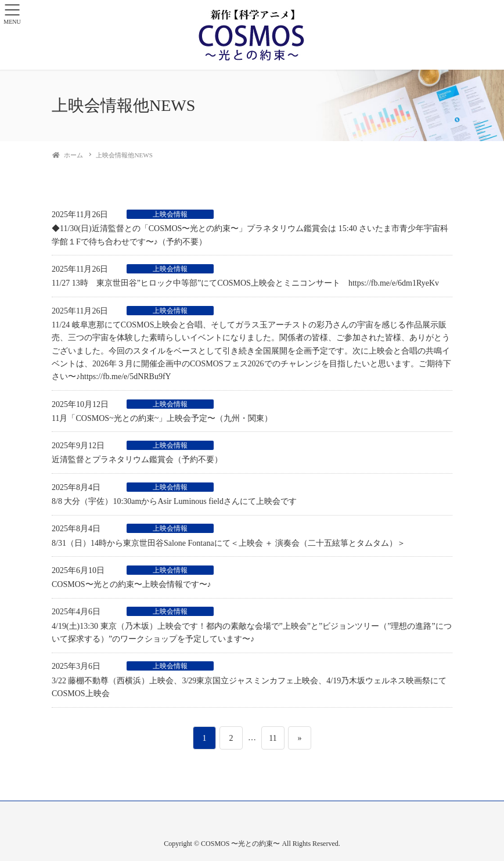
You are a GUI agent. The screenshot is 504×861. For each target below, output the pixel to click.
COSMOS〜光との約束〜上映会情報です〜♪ (132, 584)
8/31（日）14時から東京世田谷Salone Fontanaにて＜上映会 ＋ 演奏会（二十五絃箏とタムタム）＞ (228, 543)
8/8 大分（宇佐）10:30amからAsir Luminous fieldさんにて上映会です (174, 501)
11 (272, 738)
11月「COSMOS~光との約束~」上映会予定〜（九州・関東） (162, 418)
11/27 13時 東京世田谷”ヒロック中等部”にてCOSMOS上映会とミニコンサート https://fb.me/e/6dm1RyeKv (245, 283)
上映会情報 (170, 214)
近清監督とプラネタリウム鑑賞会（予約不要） (137, 460)
